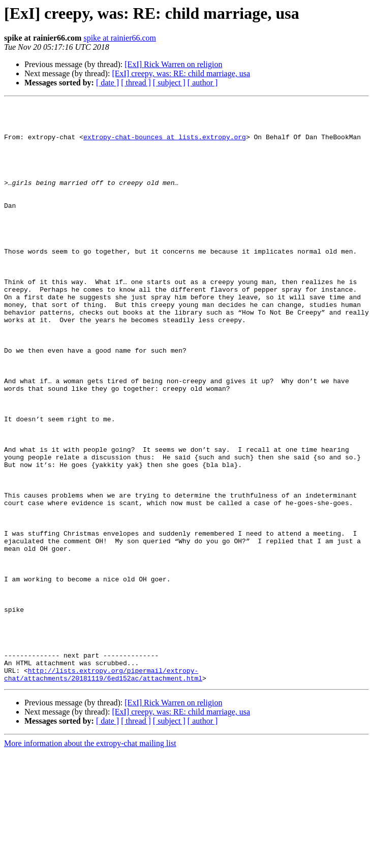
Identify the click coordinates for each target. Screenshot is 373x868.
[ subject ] (169, 83)
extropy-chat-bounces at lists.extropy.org (165, 144)
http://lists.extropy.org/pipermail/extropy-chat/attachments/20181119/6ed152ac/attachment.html (103, 789)
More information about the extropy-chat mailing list (90, 859)
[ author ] (203, 83)
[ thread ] (136, 83)
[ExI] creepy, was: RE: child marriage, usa (181, 73)
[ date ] (107, 83)
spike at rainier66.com (120, 38)
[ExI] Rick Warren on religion (173, 64)
